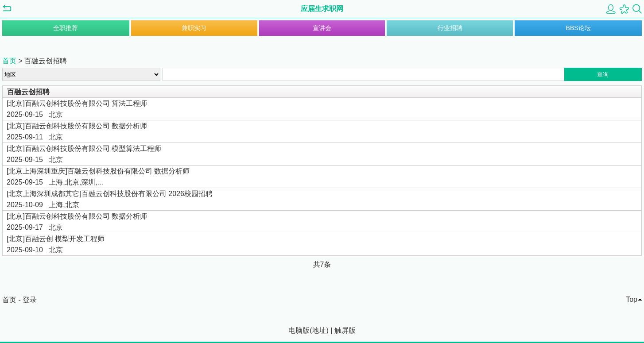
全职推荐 (66, 28)
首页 (9, 61)
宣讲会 (322, 28)
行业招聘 (450, 28)
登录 (30, 300)
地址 (319, 330)
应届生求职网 (322, 9)
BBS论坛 (578, 28)
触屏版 (345, 330)
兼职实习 (194, 28)
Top (632, 299)
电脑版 (299, 330)
